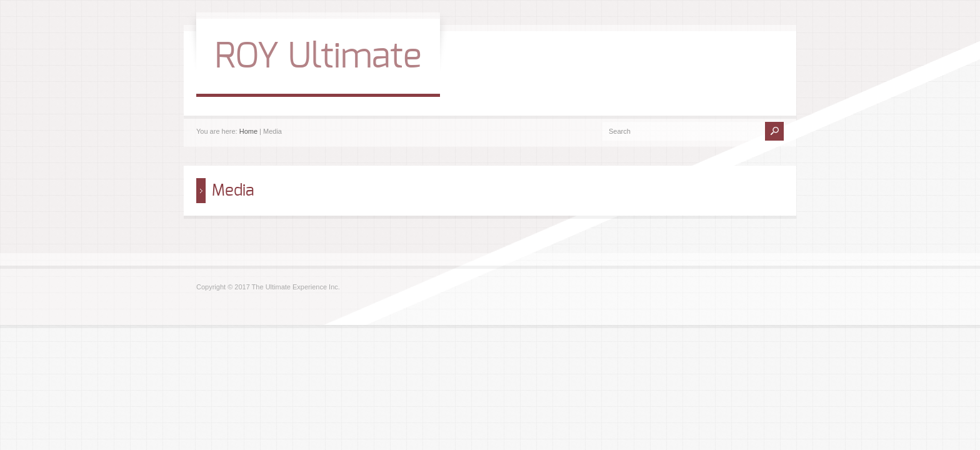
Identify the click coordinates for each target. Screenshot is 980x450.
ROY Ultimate (318, 57)
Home (248, 131)
